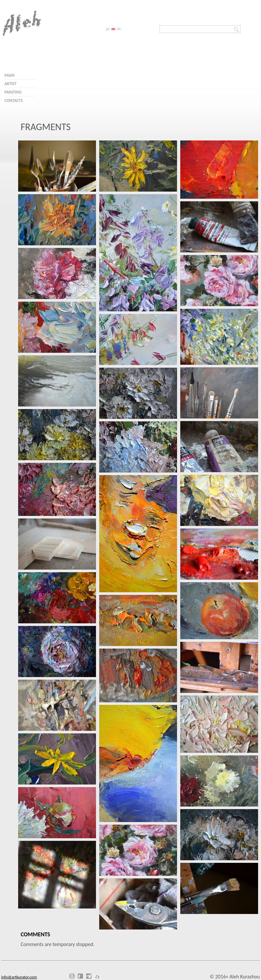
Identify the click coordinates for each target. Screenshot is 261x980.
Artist (11, 84)
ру (108, 29)
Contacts (14, 100)
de (119, 29)
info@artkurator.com (19, 977)
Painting (13, 92)
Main (10, 75)
